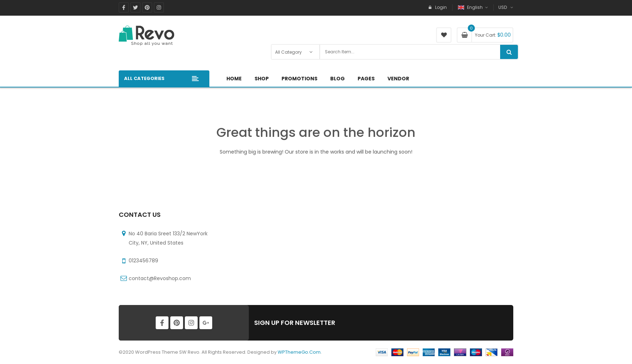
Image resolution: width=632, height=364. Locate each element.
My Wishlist (444, 35)
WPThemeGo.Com (299, 352)
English (471, 7)
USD (503, 7)
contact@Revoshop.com (160, 278)
